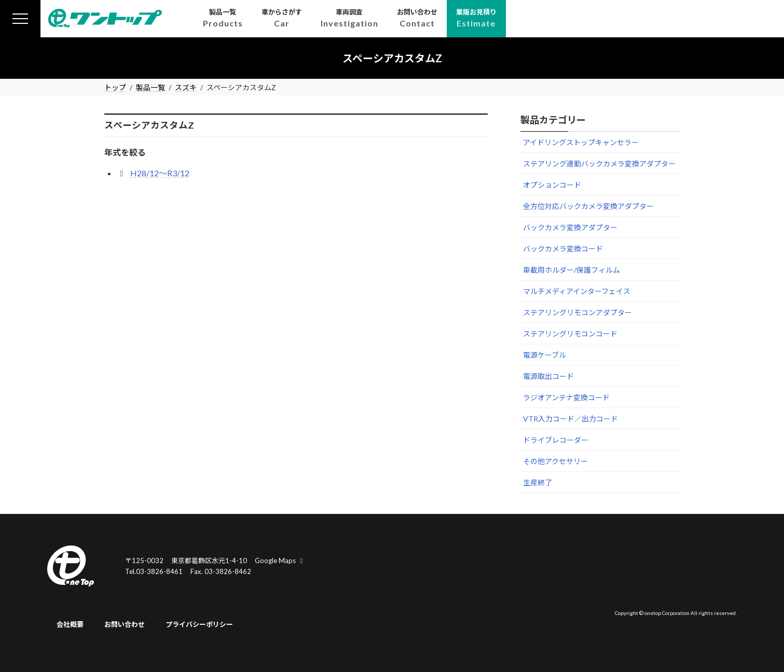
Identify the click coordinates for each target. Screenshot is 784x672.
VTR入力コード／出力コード (570, 419)
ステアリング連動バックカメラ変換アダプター (599, 164)
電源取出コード (548, 376)
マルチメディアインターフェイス (577, 291)
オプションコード (552, 185)
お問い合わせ (125, 624)
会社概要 (70, 624)
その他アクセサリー (555, 461)
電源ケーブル (545, 355)
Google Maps (280, 561)
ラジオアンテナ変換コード (566, 397)
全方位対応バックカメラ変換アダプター (588, 206)
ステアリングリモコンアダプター (577, 312)
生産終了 (538, 482)
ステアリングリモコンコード (570, 334)
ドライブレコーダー (556, 440)
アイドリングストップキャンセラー (581, 142)
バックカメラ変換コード (563, 249)
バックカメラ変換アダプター (570, 227)
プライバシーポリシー (199, 624)
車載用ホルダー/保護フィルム (572, 270)
